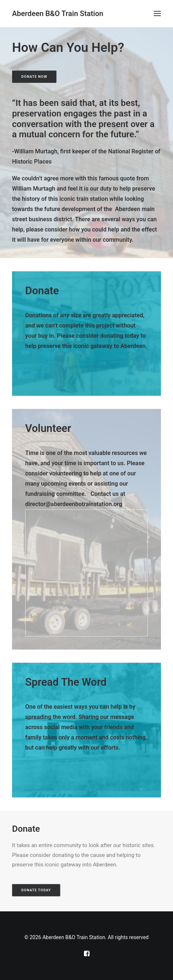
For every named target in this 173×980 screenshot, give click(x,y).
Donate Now (34, 76)
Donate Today (36, 890)
